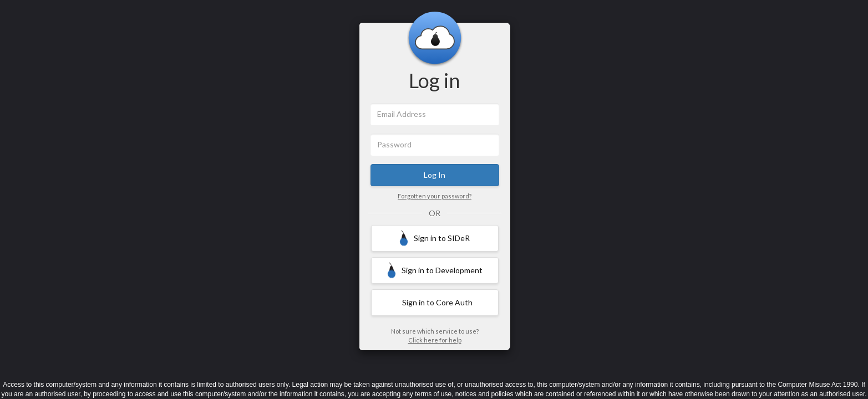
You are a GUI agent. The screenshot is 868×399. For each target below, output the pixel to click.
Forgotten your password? (435, 196)
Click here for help (435, 340)
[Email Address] (435, 114)
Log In (435, 175)
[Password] (435, 145)
